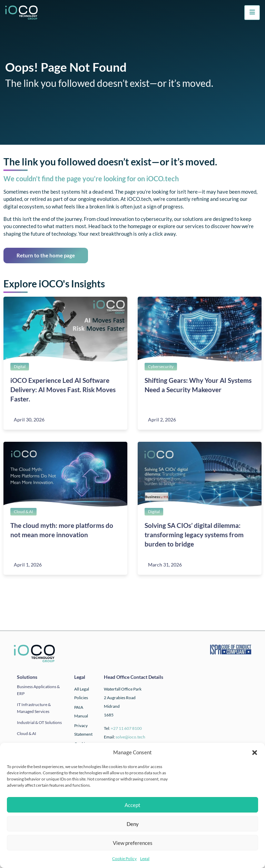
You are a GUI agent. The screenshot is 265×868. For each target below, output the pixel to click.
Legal (145, 859)
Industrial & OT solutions (39, 722)
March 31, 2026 (165, 565)
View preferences (133, 843)
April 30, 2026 (29, 420)
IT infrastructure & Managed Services (34, 708)
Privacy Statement (83, 730)
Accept (132, 805)
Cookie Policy (124, 859)
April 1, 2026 (28, 565)
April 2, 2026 (162, 420)
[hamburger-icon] (252, 13)
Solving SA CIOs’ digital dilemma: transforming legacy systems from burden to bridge (194, 535)
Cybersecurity (161, 366)
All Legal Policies (82, 693)
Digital (20, 366)
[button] (255, 753)
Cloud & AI (23, 512)
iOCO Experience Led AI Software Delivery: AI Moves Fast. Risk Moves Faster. (63, 390)
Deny (133, 824)
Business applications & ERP (38, 690)
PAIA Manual (81, 712)
